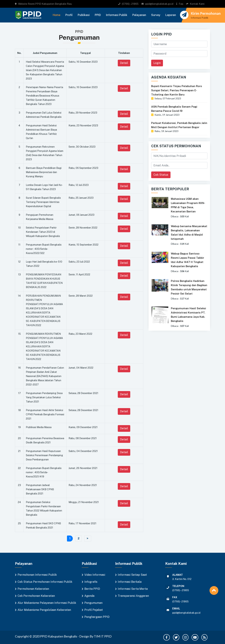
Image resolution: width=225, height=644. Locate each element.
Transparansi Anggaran (133, 596)
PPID (98, 15)
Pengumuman (93, 603)
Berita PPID (92, 589)
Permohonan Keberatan (33, 589)
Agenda (89, 596)
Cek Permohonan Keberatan (36, 596)
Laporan (171, 15)
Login (157, 63)
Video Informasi (95, 575)
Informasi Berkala (130, 582)
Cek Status (161, 175)
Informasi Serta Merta (133, 589)
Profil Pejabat (94, 610)
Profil (69, 15)
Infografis (91, 582)
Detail (124, 63)
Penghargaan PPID (97, 617)
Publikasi (84, 15)
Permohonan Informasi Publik (37, 575)
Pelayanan (139, 15)
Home (57, 15)
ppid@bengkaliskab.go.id (159, 4)
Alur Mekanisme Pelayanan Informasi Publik (47, 603)
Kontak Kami (197, 4)
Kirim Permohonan (206, 13)
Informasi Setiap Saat (132, 575)
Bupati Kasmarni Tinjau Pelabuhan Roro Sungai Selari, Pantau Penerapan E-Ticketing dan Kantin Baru (177, 90)
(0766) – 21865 (130, 4)
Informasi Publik (117, 15)
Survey (156, 15)
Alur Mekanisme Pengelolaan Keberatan (44, 610)
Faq (181, 4)
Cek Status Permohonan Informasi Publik (45, 582)
